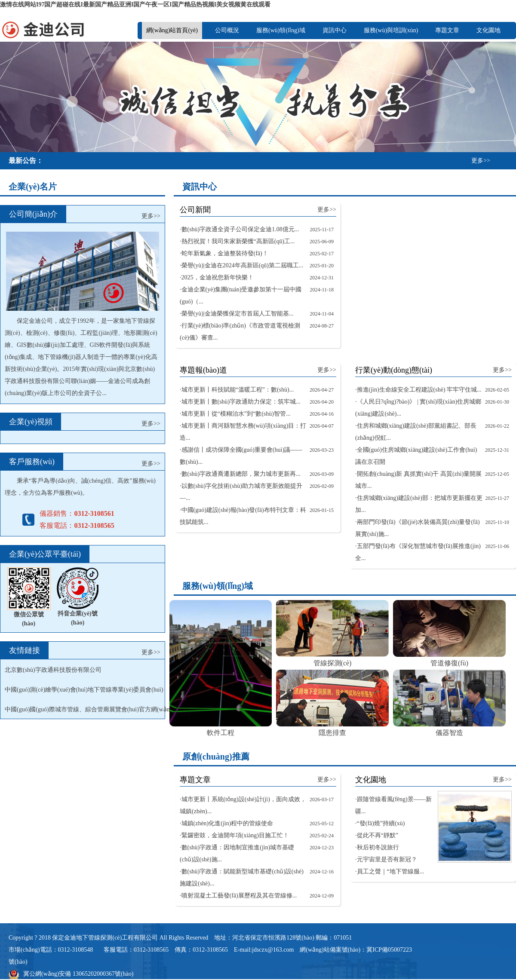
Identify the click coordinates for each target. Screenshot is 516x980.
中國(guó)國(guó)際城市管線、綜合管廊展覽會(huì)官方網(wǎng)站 (93, 709)
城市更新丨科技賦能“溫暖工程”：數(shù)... (238, 390)
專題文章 (447, 30)
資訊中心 (335, 30)
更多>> (481, 161)
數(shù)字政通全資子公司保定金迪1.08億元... (240, 229)
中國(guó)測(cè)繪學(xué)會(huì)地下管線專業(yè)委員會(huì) (84, 690)
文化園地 (488, 30)
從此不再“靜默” (378, 835)
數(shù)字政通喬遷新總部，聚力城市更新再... (241, 474)
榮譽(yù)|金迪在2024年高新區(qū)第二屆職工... (243, 265)
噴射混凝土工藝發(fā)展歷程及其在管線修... (239, 896)
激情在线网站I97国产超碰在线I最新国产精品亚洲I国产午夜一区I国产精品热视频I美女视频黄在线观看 (135, 5)
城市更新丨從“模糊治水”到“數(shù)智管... (236, 414)
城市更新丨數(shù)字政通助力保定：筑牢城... (241, 402)
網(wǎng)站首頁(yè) (172, 30)
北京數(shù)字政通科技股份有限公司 (53, 670)
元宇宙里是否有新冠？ (387, 859)
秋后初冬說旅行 (378, 847)
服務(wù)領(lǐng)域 (281, 30)
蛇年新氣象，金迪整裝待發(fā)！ (225, 253)
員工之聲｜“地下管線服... (391, 871)
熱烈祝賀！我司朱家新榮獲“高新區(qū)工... (238, 241)
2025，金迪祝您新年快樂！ (218, 277)
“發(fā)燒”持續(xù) (381, 823)
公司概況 (227, 30)
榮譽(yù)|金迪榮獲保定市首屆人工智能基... (238, 314)
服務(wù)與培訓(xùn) (391, 30)
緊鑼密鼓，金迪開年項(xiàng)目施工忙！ (235, 835)
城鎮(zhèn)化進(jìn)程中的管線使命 (227, 823)
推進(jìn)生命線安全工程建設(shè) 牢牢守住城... (419, 390)
